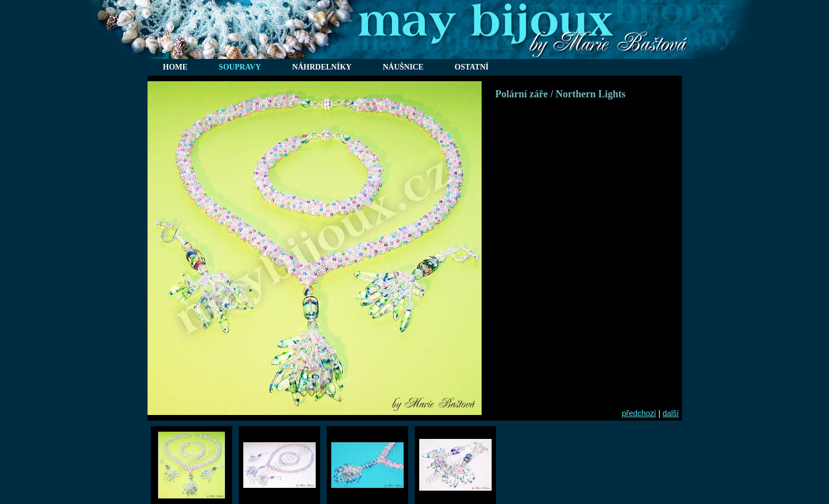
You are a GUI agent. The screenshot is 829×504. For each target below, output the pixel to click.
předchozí (639, 413)
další (671, 413)
